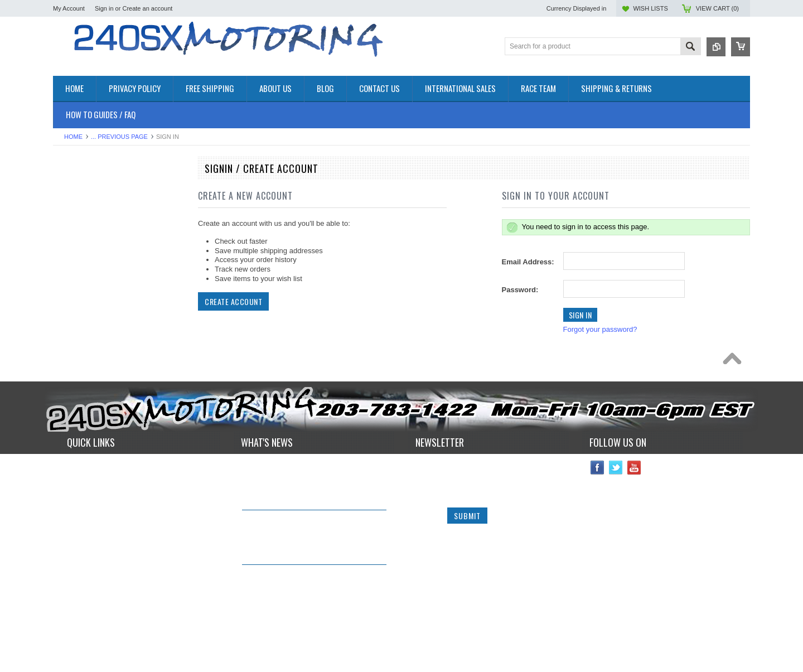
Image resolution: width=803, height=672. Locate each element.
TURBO (66, 373)
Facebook (598, 512)
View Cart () (717, 8)
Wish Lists (650, 8)
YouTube (634, 512)
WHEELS (68, 392)
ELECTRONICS (79, 260)
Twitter (616, 512)
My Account (69, 8)
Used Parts (71, 382)
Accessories (72, 194)
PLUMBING (72, 344)
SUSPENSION (77, 363)
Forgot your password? (600, 329)
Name (426, 512)
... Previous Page (119, 137)
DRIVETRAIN (75, 250)
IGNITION (69, 325)
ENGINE (67, 269)
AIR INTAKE (73, 222)
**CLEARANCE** (81, 203)
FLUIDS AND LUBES (87, 298)
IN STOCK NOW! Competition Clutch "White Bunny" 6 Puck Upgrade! (305, 569)
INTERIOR (70, 335)
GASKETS (70, 307)
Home (73, 137)
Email (426, 535)
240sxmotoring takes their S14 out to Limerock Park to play (306, 514)
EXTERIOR (71, 288)
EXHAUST (70, 279)
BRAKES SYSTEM (84, 231)
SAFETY (67, 354)
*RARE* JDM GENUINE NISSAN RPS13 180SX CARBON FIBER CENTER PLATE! (311, 624)
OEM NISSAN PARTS (88, 184)
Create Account (233, 301)
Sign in (104, 8)
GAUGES (69, 316)
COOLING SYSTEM (86, 241)
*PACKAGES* (76, 213)
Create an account (147, 8)
